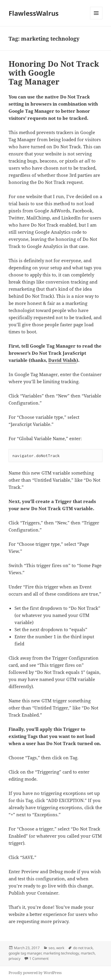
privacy (15, 958)
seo (52, 948)
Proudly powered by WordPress (35, 973)
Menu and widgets (96, 19)
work (60, 948)
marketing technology (61, 953)
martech (88, 953)
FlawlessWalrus (34, 13)
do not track (83, 948)
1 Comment (39, 958)
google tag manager (25, 953)
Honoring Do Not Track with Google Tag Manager (54, 73)
